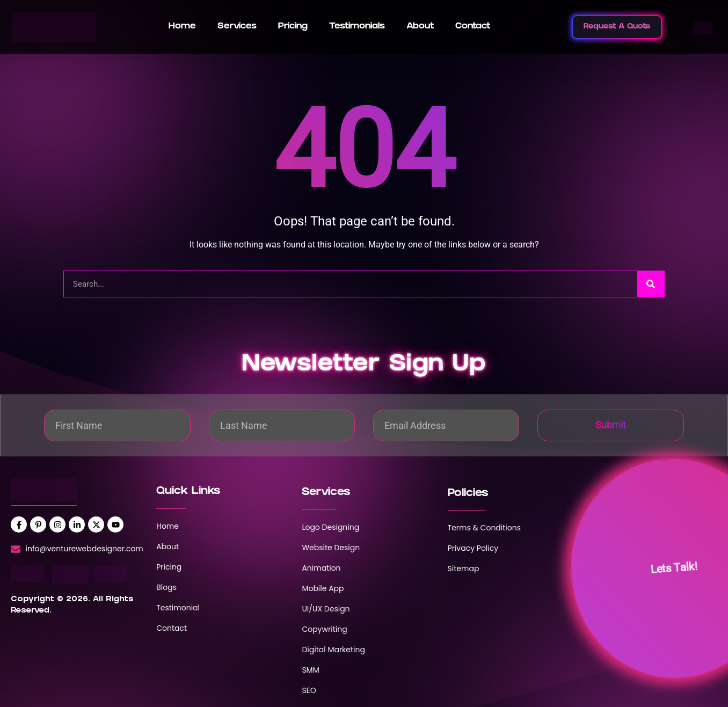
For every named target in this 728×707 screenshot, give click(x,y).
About (420, 27)
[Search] (651, 284)
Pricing (293, 27)
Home (182, 27)
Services (237, 27)
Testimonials (357, 27)
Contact (473, 27)
